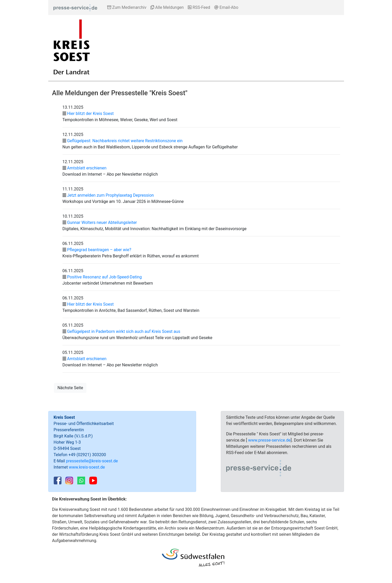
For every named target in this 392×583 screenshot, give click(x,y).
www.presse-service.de (269, 440)
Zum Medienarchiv (127, 7)
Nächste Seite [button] (70, 388)
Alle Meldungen (167, 7)
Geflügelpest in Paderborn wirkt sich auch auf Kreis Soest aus (123, 331)
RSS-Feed (199, 7)
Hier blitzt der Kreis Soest (90, 114)
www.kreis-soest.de (87, 467)
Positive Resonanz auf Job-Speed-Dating (104, 277)
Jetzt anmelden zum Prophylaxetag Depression (110, 195)
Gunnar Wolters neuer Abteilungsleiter (102, 222)
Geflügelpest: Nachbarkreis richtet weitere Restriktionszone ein (125, 141)
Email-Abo (226, 7)
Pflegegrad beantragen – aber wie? (99, 250)
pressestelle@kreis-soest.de (92, 461)
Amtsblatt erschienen (87, 168)
